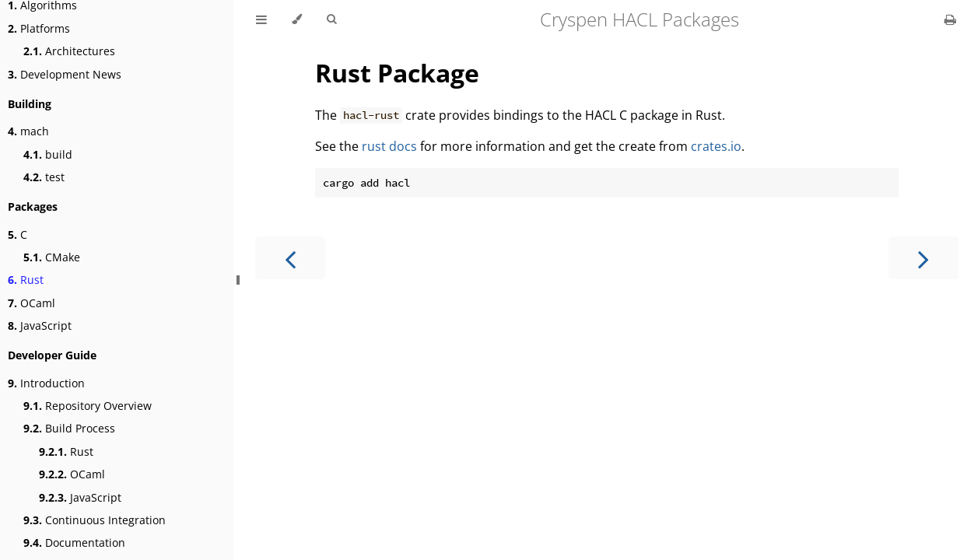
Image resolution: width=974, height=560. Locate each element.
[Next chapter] (923, 258)
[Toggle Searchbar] (331, 19)
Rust (26, 280)
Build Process (69, 428)
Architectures (69, 51)
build (48, 154)
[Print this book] (950, 19)
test (44, 177)
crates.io (716, 146)
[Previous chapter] (290, 258)
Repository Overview (88, 406)
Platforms (39, 28)
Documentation (74, 542)
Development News (65, 74)
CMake (52, 257)
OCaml (32, 303)
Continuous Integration (95, 520)
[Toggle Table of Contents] (261, 19)
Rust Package (397, 73)
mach (28, 131)
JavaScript (40, 325)
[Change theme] (297, 19)
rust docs (389, 146)
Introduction (46, 383)
